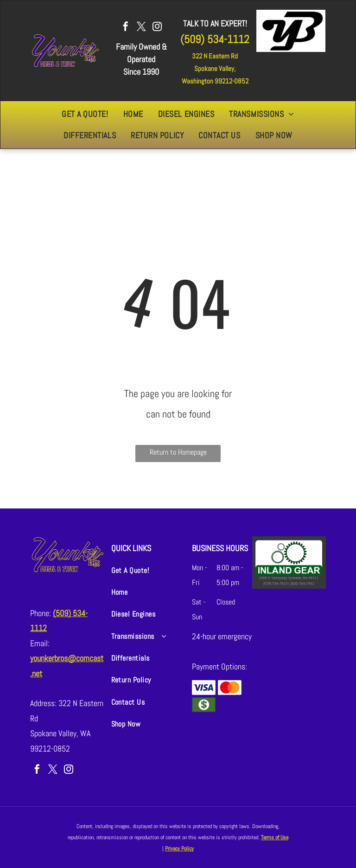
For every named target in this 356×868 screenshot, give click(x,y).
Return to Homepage (178, 452)
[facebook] (126, 28)
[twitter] (141, 28)
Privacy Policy (179, 849)
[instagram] (157, 28)
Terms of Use (275, 837)
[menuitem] (85, 114)
